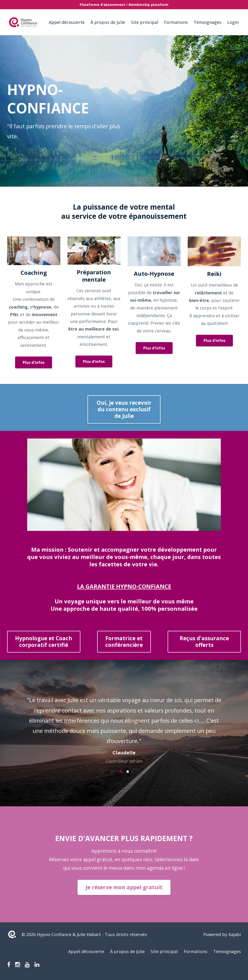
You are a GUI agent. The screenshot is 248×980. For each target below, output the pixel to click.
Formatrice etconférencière (124, 642)
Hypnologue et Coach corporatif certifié (44, 642)
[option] (124, 726)
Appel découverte (67, 22)
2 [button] (128, 772)
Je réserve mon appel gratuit (124, 887)
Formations (176, 22)
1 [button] (121, 772)
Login (233, 22)
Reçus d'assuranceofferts (204, 642)
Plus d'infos (34, 362)
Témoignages (207, 22)
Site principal (145, 22)
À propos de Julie (108, 22)
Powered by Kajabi (222, 934)
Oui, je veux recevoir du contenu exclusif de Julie (124, 409)
